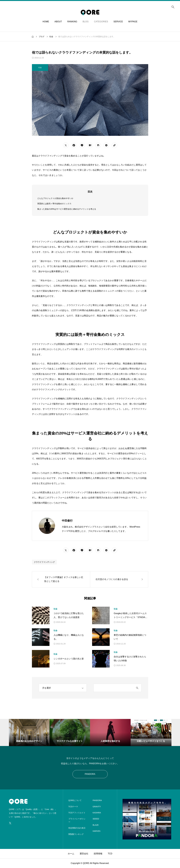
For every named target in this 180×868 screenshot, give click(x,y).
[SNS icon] (10, 823)
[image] (147, 838)
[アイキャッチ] (41, 615)
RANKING (72, 22)
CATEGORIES (101, 22)
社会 (55, 609)
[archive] (63, 688)
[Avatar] (47, 526)
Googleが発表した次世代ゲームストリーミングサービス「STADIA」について (131, 616)
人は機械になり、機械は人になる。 (69, 637)
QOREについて (75, 800)
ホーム (71, 854)
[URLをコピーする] (114, 145)
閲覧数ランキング (76, 834)
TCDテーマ (73, 807)
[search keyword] (113, 688)
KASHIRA (97, 813)
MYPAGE (133, 22)
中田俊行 (67, 521)
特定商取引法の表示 (77, 828)
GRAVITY (97, 807)
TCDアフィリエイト (77, 813)
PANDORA (90, 774)
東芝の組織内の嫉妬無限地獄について (130, 637)
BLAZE (96, 825)
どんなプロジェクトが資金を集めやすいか (55, 198)
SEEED (96, 819)
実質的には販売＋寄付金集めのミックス (54, 204)
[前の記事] (61, 579)
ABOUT (58, 22)
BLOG (86, 22)
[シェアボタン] (66, 145)
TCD (110, 854)
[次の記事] (119, 579)
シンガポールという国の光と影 (69, 659)
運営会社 (84, 854)
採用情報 (98, 854)
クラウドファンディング (44, 562)
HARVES (96, 831)
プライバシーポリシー (77, 820)
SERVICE (118, 22)
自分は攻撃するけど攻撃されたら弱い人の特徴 (130, 659)
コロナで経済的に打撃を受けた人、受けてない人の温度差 (69, 615)
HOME (46, 22)
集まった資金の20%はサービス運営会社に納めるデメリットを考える (67, 209)
